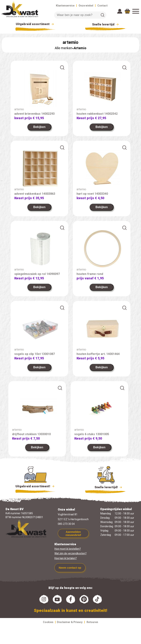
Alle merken (64, 48)
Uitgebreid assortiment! (35, 486)
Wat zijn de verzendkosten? (70, 553)
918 (127, 12)
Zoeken (103, 15)
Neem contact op (70, 568)
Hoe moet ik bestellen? (68, 549)
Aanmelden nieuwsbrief (73, 533)
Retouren (92, 622)
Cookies (48, 622)
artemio (19, 109)
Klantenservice (65, 6)
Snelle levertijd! (106, 487)
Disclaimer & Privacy (70, 622)
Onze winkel (86, 6)
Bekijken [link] (39, 127)
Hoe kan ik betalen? (66, 558)
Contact (102, 6)
